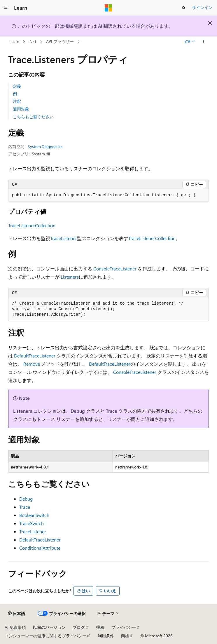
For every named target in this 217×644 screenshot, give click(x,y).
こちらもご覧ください (33, 117)
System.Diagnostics (45, 146)
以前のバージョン (49, 627)
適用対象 (21, 109)
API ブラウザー (60, 41)
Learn (14, 41)
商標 (125, 636)
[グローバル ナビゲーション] (6, 8)
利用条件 (106, 636)
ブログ (79, 627)
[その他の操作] (204, 42)
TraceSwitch (32, 523)
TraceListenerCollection (32, 225)
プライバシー (124, 627)
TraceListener (64, 238)
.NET (33, 41)
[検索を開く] (184, 8)
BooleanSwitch (34, 515)
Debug (78, 411)
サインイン (202, 7)
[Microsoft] (108, 8)
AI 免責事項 (15, 627)
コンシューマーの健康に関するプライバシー (45, 636)
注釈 (17, 101)
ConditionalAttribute (40, 548)
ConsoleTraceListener (115, 269)
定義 (17, 86)
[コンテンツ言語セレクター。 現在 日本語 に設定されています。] (17, 614)
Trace (112, 411)
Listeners (70, 277)
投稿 (100, 627)
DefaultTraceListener (35, 356)
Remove (32, 364)
